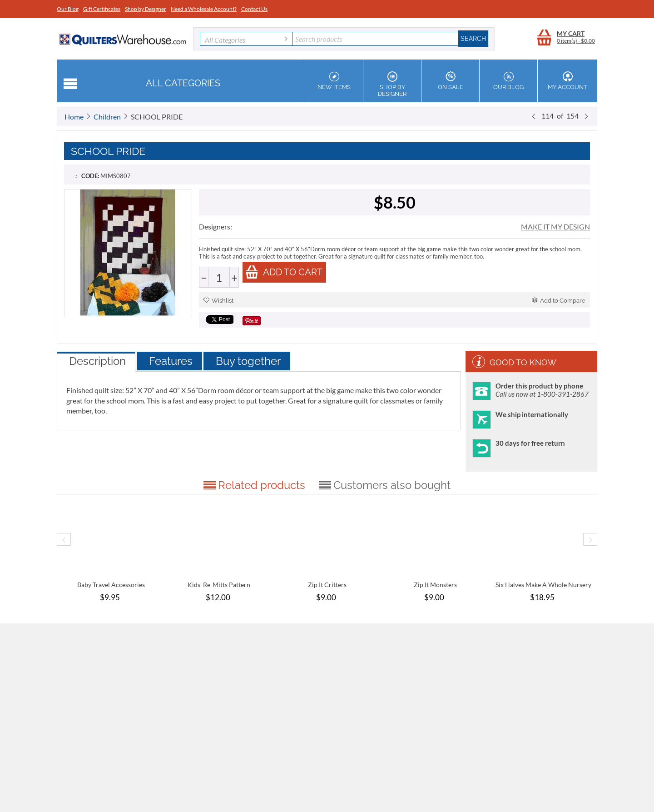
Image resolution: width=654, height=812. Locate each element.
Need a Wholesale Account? (204, 9)
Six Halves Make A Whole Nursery (543, 585)
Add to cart (284, 272)
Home (74, 117)
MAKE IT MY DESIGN (555, 227)
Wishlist (218, 301)
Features (171, 361)
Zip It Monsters (435, 585)
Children (107, 117)
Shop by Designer (146, 9)
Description (97, 361)
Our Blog (68, 9)
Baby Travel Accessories (111, 585)
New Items (334, 81)
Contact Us (254, 9)
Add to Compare (559, 301)
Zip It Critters (327, 585)
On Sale (450, 81)
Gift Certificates (102, 9)
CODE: (90, 176)
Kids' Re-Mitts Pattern (219, 585)
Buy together (248, 361)
